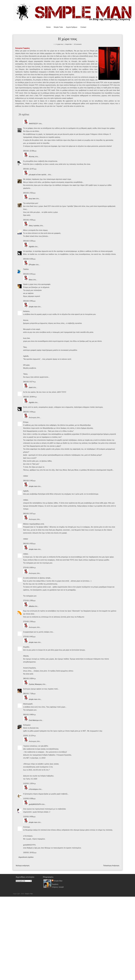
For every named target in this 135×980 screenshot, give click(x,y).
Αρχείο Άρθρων (72, 27)
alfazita (31, 606)
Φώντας (32, 157)
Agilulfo (31, 247)
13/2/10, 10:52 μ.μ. (30, 853)
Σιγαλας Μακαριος (35, 684)
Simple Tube (58, 27)
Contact (83, 27)
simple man (33, 307)
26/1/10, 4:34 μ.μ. (30, 412)
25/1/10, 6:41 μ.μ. (30, 274)
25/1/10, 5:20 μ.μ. (30, 241)
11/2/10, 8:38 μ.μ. (30, 799)
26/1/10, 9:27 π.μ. (30, 382)
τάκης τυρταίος (34, 226)
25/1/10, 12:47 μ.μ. (30, 169)
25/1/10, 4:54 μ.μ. (30, 220)
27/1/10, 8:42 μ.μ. (30, 637)
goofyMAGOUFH (35, 804)
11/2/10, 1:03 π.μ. (30, 783)
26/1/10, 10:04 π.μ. (30, 397)
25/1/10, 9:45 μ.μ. (30, 301)
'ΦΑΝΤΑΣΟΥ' (34, 124)
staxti (31, 387)
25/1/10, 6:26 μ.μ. (30, 259)
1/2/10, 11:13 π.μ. (30, 736)
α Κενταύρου (33, 789)
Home (48, 27)
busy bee (32, 199)
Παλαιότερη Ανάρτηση (111, 866)
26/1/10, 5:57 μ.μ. (30, 514)
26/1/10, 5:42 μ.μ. (30, 481)
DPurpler (32, 265)
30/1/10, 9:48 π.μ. (30, 715)
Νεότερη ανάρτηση (23, 866)
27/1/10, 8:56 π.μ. (30, 568)
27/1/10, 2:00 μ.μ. (30, 600)
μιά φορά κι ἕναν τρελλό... (38, 175)
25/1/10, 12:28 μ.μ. (30, 151)
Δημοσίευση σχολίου (26, 857)
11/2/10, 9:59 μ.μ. (30, 817)
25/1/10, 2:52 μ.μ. (30, 193)
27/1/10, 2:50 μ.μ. (30, 622)
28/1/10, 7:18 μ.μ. (30, 694)
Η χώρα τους (60, 44)
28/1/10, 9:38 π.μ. (30, 678)
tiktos (31, 280)
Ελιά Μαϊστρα (34, 720)
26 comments (78, 44)
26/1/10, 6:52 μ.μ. (30, 544)
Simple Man (68, 44)
